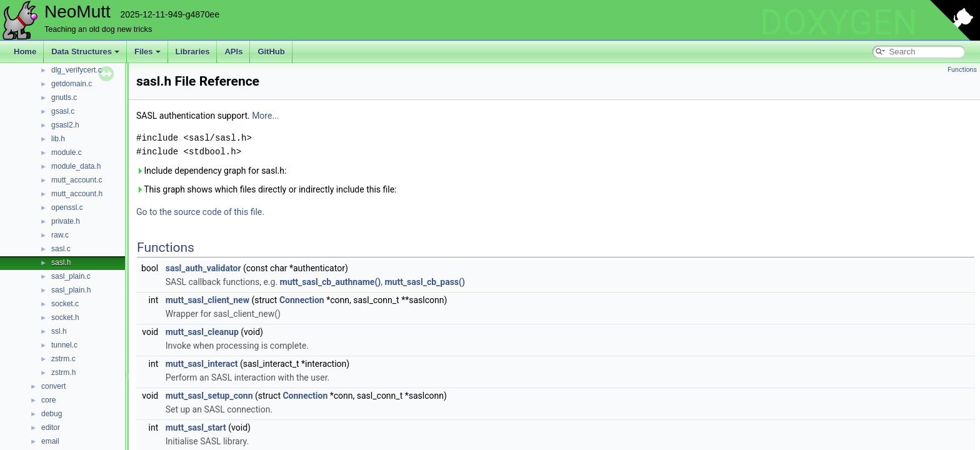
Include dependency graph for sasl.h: (211, 171)
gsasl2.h (65, 125)
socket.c (65, 304)
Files (147, 52)
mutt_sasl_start (196, 427)
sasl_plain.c (71, 276)
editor (51, 427)
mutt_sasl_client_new (207, 300)
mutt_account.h (77, 194)
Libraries (193, 52)
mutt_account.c (77, 180)
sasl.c (61, 249)
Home (25, 52)
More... (265, 116)
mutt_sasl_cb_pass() (424, 282)
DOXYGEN (838, 22)
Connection (302, 300)
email (50, 441)
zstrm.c (63, 359)
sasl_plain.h (71, 290)
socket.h (65, 317)
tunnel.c (64, 345)
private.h (66, 221)
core (48, 400)
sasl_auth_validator (203, 268)
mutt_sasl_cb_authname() (331, 282)
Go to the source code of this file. (200, 212)
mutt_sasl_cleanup (202, 332)
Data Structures (85, 52)
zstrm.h (63, 372)
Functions (962, 70)
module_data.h (76, 166)
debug (52, 414)
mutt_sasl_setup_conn (209, 396)
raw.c (60, 235)
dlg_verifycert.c (77, 70)
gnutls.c (64, 97)
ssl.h (59, 331)
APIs (233, 52)
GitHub (271, 52)
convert (53, 386)
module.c (67, 152)
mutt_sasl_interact (202, 364)
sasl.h (61, 262)
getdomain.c (72, 84)
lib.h (58, 139)
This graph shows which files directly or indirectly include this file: (267, 189)
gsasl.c (63, 111)
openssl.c (67, 207)
